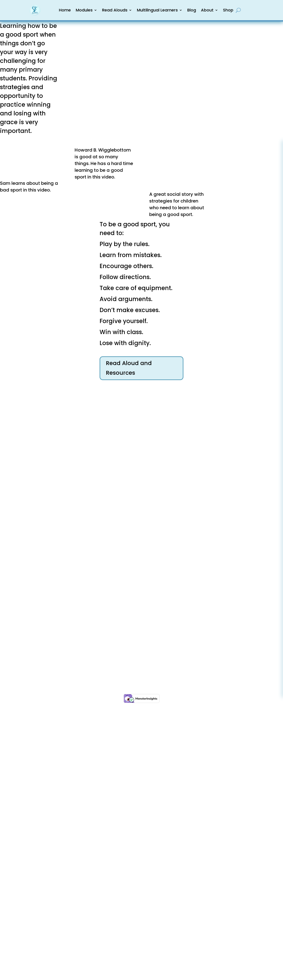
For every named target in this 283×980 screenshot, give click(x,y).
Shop (228, 10)
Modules (84, 10)
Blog (192, 10)
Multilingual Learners (157, 10)
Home (65, 10)
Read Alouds (115, 10)
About (207, 10)
